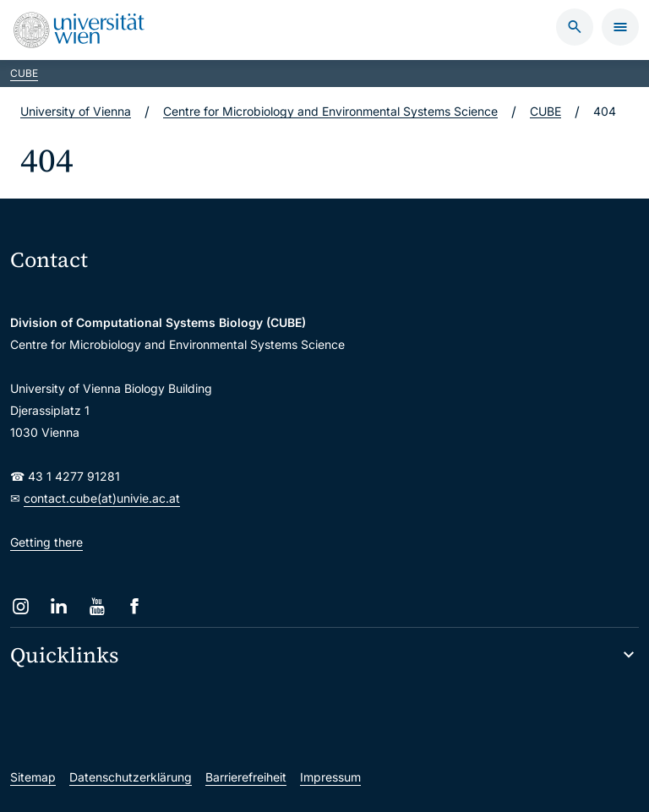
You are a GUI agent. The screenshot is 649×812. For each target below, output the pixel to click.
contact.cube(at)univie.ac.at (102, 498)
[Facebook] (135, 606)
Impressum (330, 777)
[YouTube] (97, 606)
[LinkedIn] (59, 606)
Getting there (46, 542)
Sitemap (33, 777)
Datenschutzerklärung (131, 777)
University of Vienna (76, 111)
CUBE (24, 73)
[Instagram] (21, 606)
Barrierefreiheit (246, 777)
